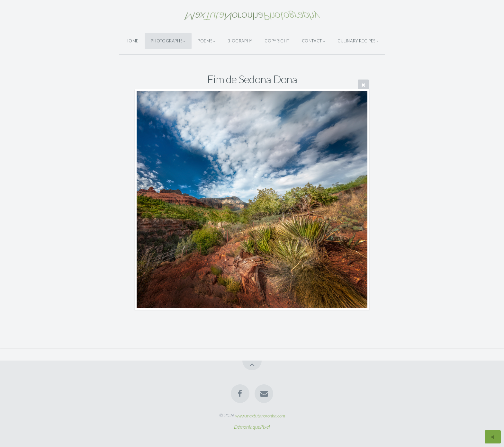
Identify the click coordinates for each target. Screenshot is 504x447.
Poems (205, 41)
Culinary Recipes (356, 41)
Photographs (166, 41)
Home (132, 41)
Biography (240, 41)
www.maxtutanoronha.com (260, 415)
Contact (312, 41)
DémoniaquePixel (252, 427)
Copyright (277, 41)
